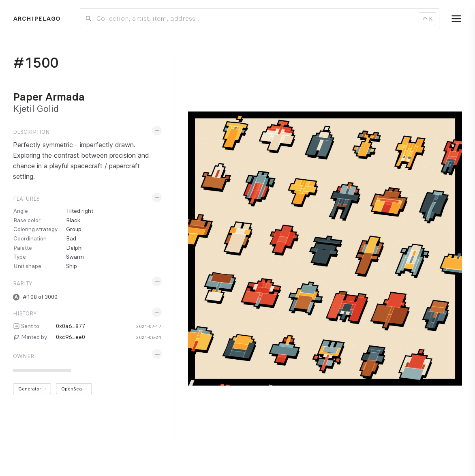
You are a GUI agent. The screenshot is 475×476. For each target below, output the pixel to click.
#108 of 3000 (40, 297)
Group (74, 229)
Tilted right (80, 211)
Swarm (75, 257)
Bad (71, 238)
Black (73, 220)
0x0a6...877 (71, 326)
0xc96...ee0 (71, 337)
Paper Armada (49, 97)
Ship (72, 266)
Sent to (30, 326)
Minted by (34, 337)
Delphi (74, 248)
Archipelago (37, 19)
